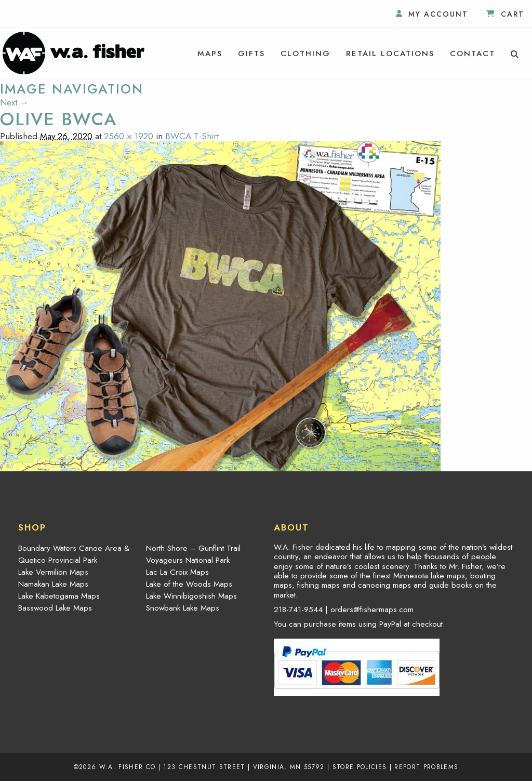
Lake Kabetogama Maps (59, 596)
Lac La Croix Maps (177, 572)
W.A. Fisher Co (128, 767)
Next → (14, 102)
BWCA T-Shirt (192, 136)
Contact (473, 54)
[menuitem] (210, 54)
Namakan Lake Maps (53, 584)
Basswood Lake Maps (55, 608)
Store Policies (360, 767)
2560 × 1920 (129, 136)
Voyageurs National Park (188, 560)
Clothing (305, 54)
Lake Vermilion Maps (53, 572)
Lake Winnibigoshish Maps (191, 596)
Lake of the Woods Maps (189, 584)
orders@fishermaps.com (372, 610)
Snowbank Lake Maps (183, 608)
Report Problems (426, 767)
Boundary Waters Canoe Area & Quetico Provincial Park (74, 554)
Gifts (251, 54)
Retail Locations (390, 54)
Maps (210, 54)
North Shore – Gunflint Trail (193, 548)
